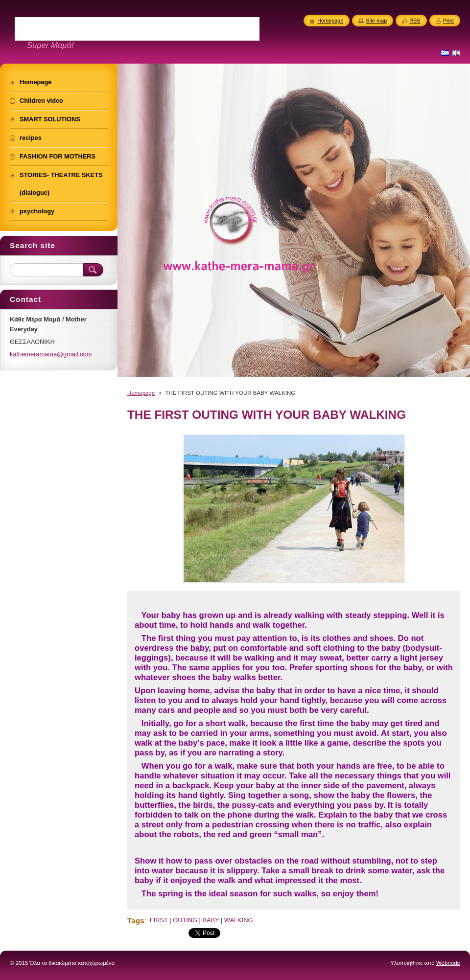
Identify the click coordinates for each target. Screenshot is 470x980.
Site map (376, 21)
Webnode (448, 963)
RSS (415, 21)
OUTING (185, 920)
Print (448, 21)
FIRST (159, 920)
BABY (211, 920)
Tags (136, 921)
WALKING (239, 920)
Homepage (141, 393)
